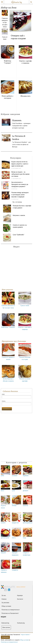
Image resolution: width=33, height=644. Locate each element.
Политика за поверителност (9, 642)
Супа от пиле (5, 38)
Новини (4, 599)
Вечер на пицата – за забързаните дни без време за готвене (20, 174)
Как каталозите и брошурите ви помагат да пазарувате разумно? (20, 184)
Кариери (20, 595)
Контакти (20, 599)
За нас (4, 595)
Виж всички (6, 627)
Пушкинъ (17, 120)
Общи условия (24, 640)
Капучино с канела (19, 215)
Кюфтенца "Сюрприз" (8, 62)
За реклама (5, 603)
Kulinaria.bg (21, 623)
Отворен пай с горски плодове (18, 37)
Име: (16, 396)
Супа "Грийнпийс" (19, 235)
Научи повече (25, 635)
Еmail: (16, 403)
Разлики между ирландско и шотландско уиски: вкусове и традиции (20, 195)
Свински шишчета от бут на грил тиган (5, 22)
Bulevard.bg (5, 623)
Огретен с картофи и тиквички (25, 62)
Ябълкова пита (25, 96)
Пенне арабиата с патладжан (8, 97)
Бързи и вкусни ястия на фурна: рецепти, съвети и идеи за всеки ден (20, 164)
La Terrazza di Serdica (19, 138)
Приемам (5, 637)
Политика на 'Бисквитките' (10, 613)
